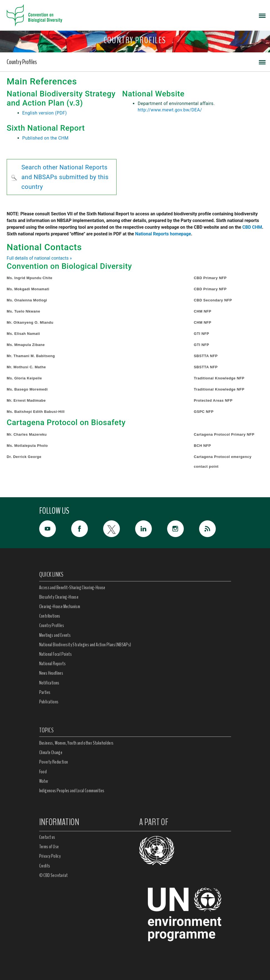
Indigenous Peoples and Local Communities (72, 791)
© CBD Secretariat (54, 875)
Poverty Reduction (54, 762)
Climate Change (51, 752)
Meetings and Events (55, 635)
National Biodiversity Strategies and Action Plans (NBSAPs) (85, 645)
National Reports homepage (163, 234)
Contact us (47, 837)
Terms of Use (49, 847)
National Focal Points (55, 654)
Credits (45, 866)
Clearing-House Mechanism (60, 606)
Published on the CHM (45, 138)
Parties (45, 692)
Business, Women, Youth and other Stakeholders (76, 743)
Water (44, 781)
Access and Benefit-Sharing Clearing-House (72, 587)
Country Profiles (22, 62)
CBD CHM (252, 227)
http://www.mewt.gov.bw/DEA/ (170, 110)
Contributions (50, 616)
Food (43, 772)
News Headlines (51, 673)
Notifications (49, 683)
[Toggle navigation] (262, 15)
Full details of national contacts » (39, 258)
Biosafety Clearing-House (59, 597)
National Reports (52, 664)
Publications (49, 702)
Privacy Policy (50, 856)
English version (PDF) (44, 113)
